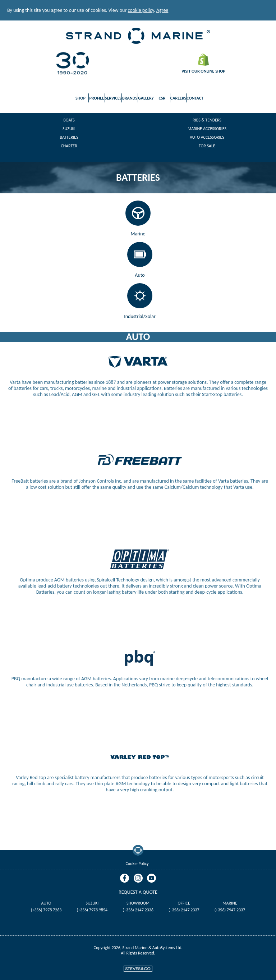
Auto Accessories (207, 137)
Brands (130, 98)
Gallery (146, 98)
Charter (69, 146)
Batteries (69, 137)
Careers (178, 98)
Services (113, 98)
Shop (80, 98)
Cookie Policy (137, 864)
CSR (162, 98)
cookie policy (141, 10)
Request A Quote (138, 892)
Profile (96, 98)
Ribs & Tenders (207, 120)
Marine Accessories (207, 129)
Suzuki (69, 129)
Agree (162, 10)
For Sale (207, 146)
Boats (69, 120)
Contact (195, 98)
